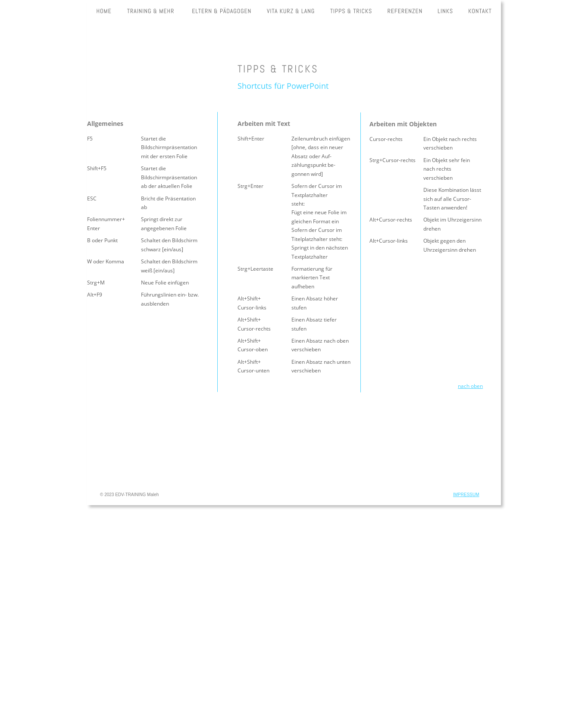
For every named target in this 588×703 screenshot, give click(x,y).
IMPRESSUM (466, 495)
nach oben (470, 386)
